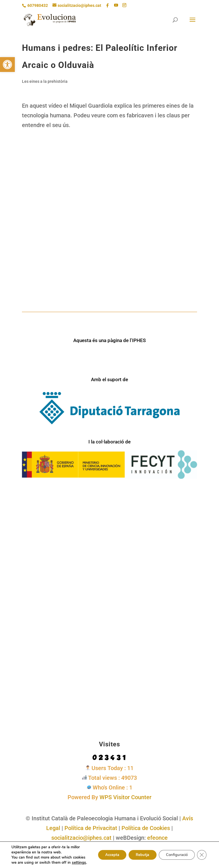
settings (29, 863)
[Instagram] (124, 5)
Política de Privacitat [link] (91, 828)
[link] (7, 65)
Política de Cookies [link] (146, 828)
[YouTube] (116, 5)
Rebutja (135, 852)
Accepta (102, 852)
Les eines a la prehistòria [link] (45, 81)
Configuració (174, 852)
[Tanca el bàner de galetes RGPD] (201, 852)
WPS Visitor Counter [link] (125, 797)
